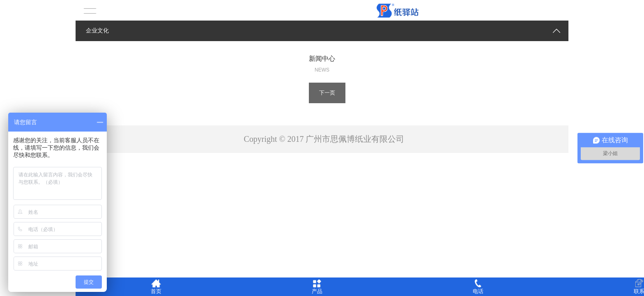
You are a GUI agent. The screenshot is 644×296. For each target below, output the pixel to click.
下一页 (327, 93)
